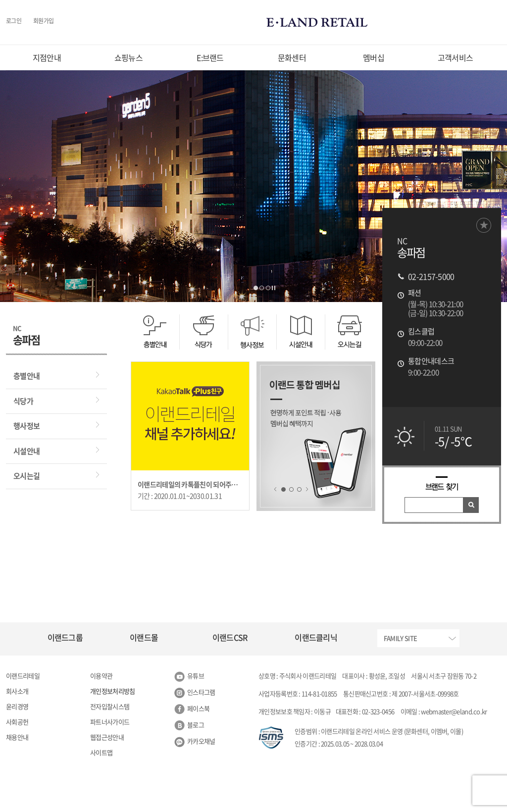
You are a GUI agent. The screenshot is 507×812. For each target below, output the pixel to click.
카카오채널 (201, 741)
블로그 (196, 725)
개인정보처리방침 (112, 691)
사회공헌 (17, 722)
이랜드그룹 (65, 637)
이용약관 (101, 676)
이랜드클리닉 (316, 637)
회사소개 (17, 691)
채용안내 (17, 737)
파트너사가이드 (110, 722)
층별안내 (26, 376)
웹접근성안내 (107, 737)
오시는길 (26, 476)
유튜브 (196, 676)
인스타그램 (201, 692)
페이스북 (198, 708)
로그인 (14, 21)
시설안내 (26, 451)
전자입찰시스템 (110, 706)
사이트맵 (101, 752)
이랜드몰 (144, 637)
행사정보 (26, 426)
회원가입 (43, 21)
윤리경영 (17, 706)
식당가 (23, 401)
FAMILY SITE (400, 638)
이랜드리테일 (23, 676)
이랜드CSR (230, 637)
